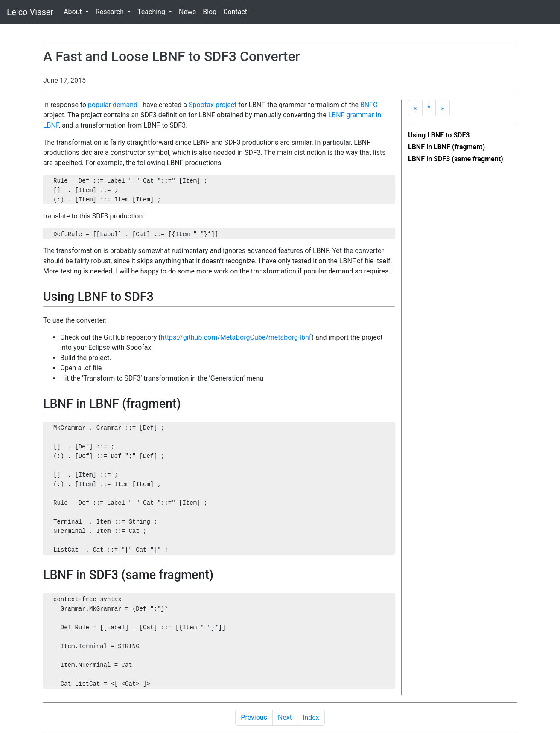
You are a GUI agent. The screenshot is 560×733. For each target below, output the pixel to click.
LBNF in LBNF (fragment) (446, 147)
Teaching (152, 12)
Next (285, 717)
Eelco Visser (30, 12)
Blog (210, 12)
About (74, 12)
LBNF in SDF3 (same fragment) (456, 159)
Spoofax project (213, 105)
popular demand (113, 105)
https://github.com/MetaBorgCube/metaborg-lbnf (236, 337)
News (187, 12)
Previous (254, 717)
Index (311, 717)
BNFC (369, 105)
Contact (235, 12)
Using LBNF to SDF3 (439, 135)
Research (111, 12)
